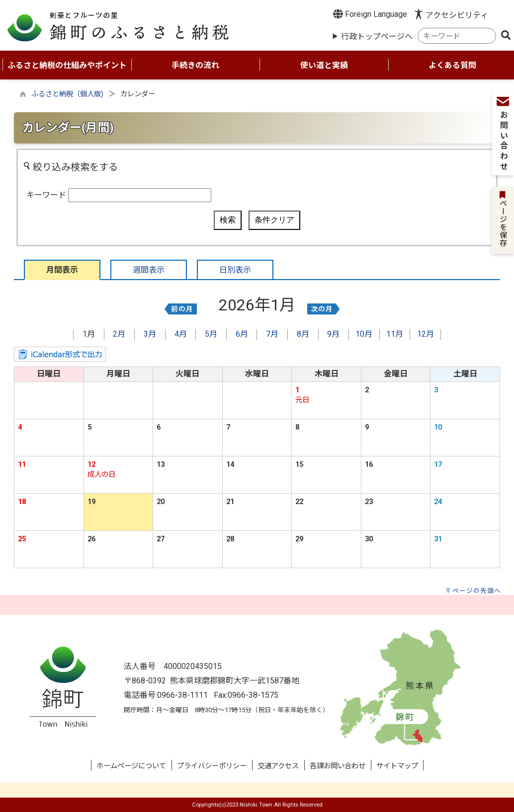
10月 (364, 334)
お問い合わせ (503, 138)
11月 (395, 334)
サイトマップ (397, 766)
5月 (211, 334)
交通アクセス (278, 766)
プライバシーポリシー (212, 766)
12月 (426, 334)
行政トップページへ (377, 37)
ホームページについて (131, 766)
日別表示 (235, 270)
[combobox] (457, 36)
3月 (150, 334)
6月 (242, 334)
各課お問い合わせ (338, 766)
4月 (181, 334)
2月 (119, 334)
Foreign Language (370, 14)
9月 (333, 334)
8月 (303, 334)
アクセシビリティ (457, 15)
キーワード (46, 195)
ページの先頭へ (477, 591)
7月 (272, 334)
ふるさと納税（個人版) (67, 94)
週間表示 (149, 270)
